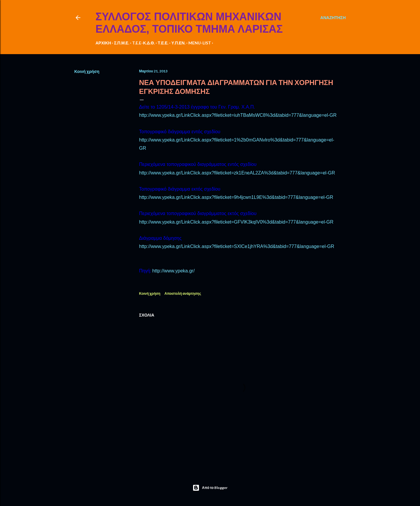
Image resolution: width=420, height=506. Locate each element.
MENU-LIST (200, 43)
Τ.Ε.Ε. (163, 43)
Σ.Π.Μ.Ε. (122, 43)
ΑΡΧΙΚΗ (103, 43)
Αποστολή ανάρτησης (183, 293)
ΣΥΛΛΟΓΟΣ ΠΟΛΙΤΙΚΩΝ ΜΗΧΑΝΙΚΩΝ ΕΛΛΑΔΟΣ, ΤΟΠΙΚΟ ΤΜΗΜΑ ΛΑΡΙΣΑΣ (189, 23)
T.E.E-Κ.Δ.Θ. (143, 43)
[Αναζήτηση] (333, 18)
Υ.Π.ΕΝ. (178, 43)
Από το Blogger (210, 488)
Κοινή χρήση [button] (87, 71)
